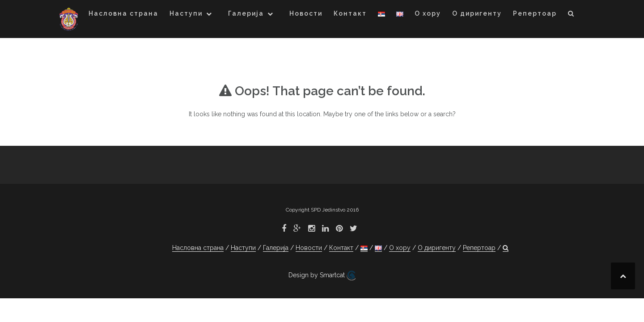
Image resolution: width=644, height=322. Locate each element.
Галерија (246, 13)
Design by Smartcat (322, 275)
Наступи (186, 13)
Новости (306, 13)
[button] (571, 15)
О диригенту (477, 13)
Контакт (350, 13)
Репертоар (535, 13)
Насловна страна (123, 13)
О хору (428, 13)
